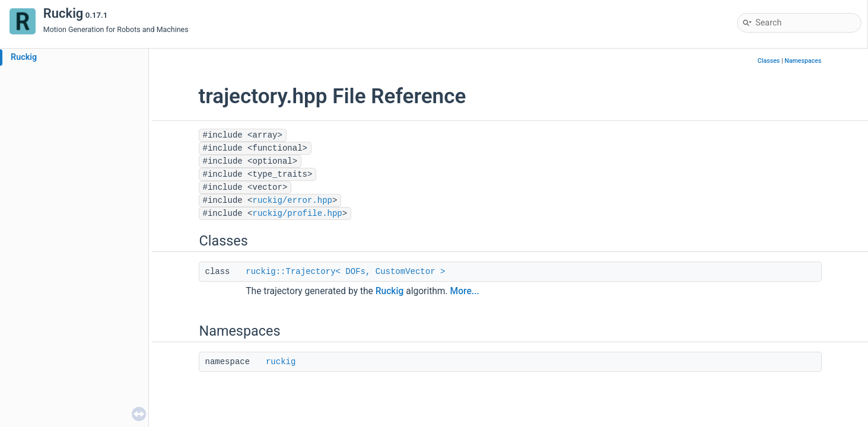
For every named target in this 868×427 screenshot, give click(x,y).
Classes (769, 61)
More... (465, 291)
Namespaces (803, 61)
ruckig (281, 362)
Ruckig (24, 57)
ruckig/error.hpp (292, 200)
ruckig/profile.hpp (298, 213)
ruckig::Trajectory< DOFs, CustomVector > (345, 272)
